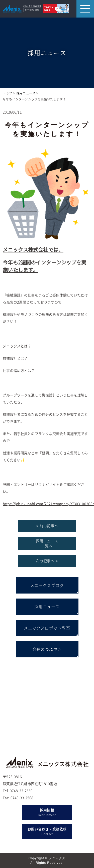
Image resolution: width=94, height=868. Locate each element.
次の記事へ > (47, 561)
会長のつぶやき (47, 649)
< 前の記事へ (47, 526)
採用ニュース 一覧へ (47, 543)
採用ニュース (26, 93)
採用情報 (47, 812)
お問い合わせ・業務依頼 (47, 831)
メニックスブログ (47, 585)
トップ (8, 93)
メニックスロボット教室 (47, 628)
